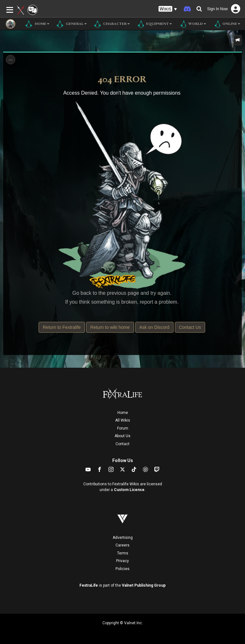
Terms (123, 553)
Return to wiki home (110, 327)
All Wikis (123, 420)
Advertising (123, 538)
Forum (123, 428)
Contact (122, 444)
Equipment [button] (154, 24)
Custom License (129, 490)
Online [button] (226, 24)
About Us (122, 436)
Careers (122, 545)
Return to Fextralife (62, 327)
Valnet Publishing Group (144, 585)
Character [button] (111, 24)
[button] (168, 9)
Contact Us (190, 327)
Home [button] (37, 24)
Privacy (122, 561)
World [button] (192, 24)
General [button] (71, 24)
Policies (122, 569)
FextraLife (89, 585)
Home (123, 413)
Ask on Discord (154, 327)
